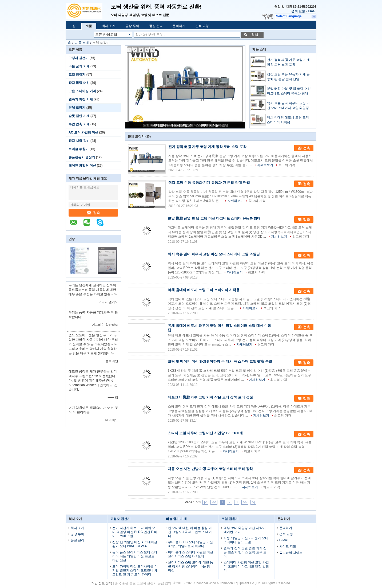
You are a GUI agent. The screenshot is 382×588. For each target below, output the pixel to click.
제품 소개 (82, 43)
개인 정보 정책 (102, 583)
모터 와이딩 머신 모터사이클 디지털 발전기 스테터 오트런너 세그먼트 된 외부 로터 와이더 (135, 570)
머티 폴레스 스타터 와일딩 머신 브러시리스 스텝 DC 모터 (191, 554)
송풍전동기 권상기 (82, 157)
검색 (255, 35)
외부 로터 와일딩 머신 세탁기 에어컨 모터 (244, 530)
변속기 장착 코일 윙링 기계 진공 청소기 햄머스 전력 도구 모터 (245, 552)
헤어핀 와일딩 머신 (82, 166)
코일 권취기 (77, 75)
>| (253, 502)
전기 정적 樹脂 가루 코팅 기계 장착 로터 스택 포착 (289, 62)
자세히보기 (265, 165)
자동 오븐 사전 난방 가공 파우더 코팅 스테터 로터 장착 (210, 469)
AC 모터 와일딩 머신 (83, 132)
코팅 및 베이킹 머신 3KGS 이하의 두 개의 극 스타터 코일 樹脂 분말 (220, 361)
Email (312, 11)
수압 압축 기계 (79, 124)
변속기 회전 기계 (81, 99)
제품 (89, 26)
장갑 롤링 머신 (79, 83)
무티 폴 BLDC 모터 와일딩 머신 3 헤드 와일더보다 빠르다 (191, 544)
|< (205, 502)
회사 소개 (109, 26)
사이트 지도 (288, 546)
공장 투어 (132, 26)
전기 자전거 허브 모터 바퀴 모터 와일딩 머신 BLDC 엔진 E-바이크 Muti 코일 (135, 532)
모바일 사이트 (291, 553)
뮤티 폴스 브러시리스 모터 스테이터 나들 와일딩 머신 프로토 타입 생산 (135, 556)
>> (245, 502)
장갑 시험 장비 (79, 141)
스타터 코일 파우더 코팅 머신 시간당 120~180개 (205, 433)
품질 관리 (156, 26)
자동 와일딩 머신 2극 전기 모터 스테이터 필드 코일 (246, 540)
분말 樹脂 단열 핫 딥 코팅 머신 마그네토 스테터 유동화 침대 (289, 91)
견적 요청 (298, 11)
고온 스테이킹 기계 (82, 91)
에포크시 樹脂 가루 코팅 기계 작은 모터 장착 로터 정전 (210, 397)
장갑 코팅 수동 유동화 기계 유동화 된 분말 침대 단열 (289, 77)
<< (214, 502)
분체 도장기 (77, 108)
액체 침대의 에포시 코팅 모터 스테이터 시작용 (186, 125)
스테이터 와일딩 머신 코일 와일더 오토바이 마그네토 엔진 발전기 (246, 566)
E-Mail (284, 540)
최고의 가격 (287, 165)
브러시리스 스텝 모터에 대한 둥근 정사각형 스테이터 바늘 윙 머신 (191, 566)
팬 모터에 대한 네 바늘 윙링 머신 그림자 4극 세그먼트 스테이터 (190, 532)
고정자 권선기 (79, 58)
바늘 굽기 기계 (79, 66)
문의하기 (179, 26)
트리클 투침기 (79, 149)
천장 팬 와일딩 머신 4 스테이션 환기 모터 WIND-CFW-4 (135, 544)
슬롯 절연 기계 (79, 116)
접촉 (93, 213)
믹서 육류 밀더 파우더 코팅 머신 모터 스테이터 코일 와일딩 (289, 105)
